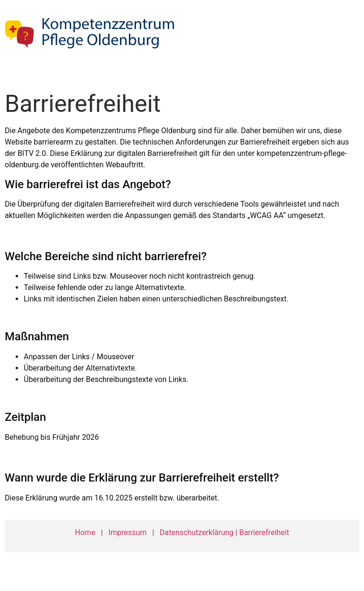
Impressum (128, 532)
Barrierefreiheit (264, 532)
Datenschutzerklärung (197, 532)
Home (85, 532)
